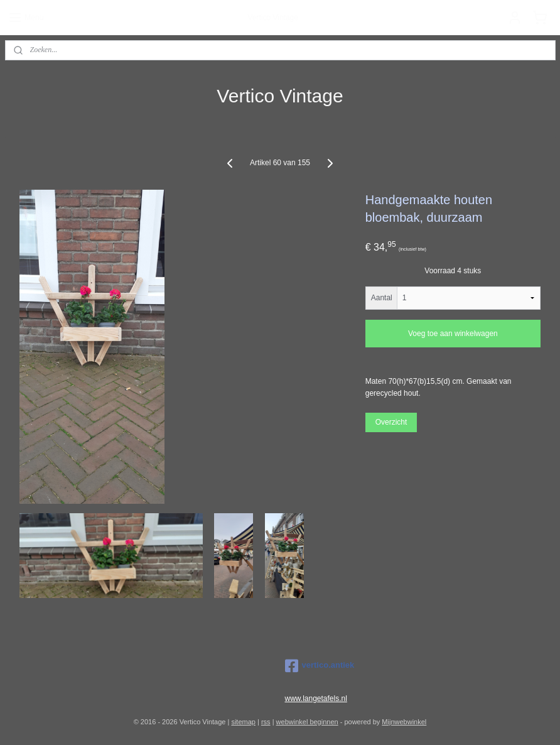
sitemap (243, 722)
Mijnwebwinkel (404, 722)
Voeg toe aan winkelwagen (453, 334)
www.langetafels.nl (316, 699)
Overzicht (391, 421)
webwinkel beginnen (307, 722)
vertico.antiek (320, 666)
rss (266, 722)
